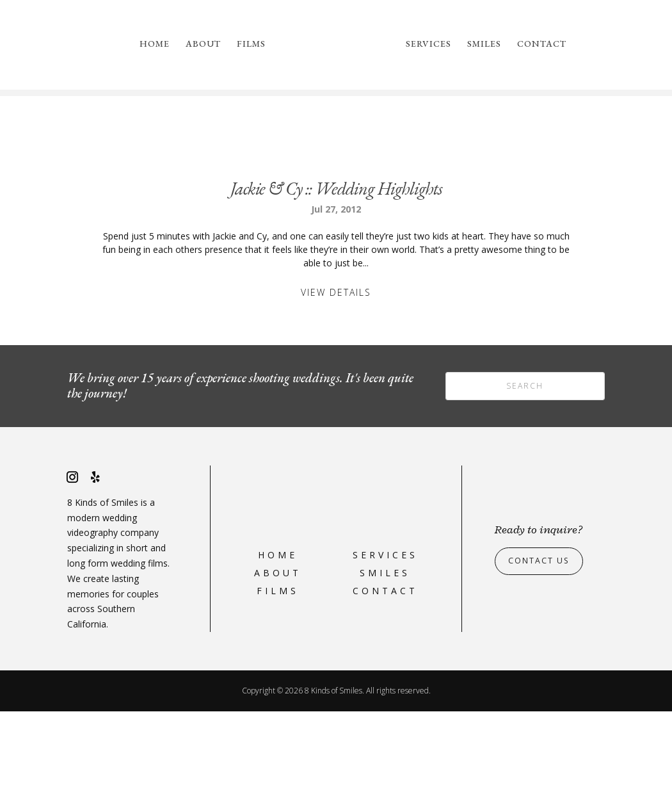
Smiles (484, 44)
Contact (542, 44)
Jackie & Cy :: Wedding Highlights (336, 278)
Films (251, 44)
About (203, 44)
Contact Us (543, 650)
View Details (336, 382)
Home (155, 44)
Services (428, 44)
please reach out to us (538, 152)
